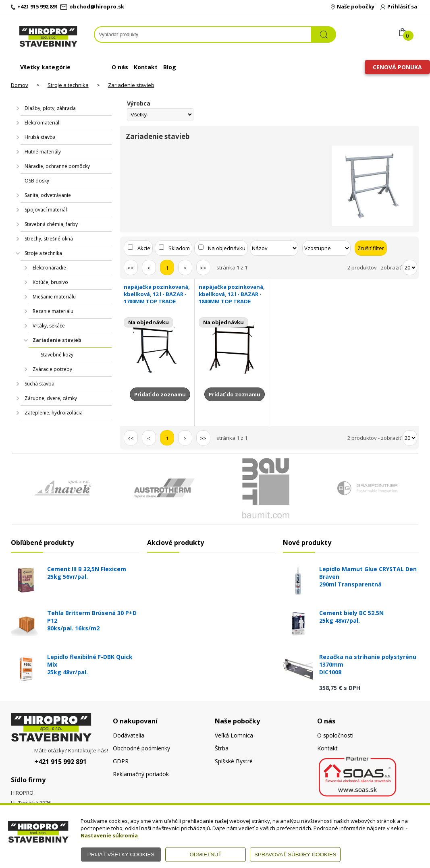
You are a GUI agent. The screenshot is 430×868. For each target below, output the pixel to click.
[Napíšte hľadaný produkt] (203, 34)
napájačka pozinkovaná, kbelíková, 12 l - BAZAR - (157, 294)
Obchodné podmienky (141, 748)
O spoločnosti (335, 735)
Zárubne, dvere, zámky (51, 398)
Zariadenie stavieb (131, 85)
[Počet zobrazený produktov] (410, 267)
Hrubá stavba (40, 137)
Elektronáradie (49, 268)
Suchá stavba (39, 384)
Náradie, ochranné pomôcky (57, 166)
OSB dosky (37, 181)
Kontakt (146, 67)
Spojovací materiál (46, 210)
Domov (20, 85)
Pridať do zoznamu (160, 394)
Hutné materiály (43, 152)
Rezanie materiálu (53, 311)
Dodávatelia (129, 735)
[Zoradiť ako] (326, 248)
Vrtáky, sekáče (49, 326)
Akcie (144, 248)
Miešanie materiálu (54, 297)
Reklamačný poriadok (141, 774)
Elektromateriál (42, 123)
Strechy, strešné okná (49, 239)
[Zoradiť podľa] (274, 248)
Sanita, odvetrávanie (48, 195)
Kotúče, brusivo (50, 282)
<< (131, 268)
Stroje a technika (68, 85)
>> (203, 268)
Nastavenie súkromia (109, 835)
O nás (120, 67)
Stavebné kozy (57, 355)
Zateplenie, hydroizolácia (54, 413)
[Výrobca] (160, 114)
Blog (170, 67)
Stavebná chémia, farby (51, 224)
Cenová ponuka (397, 67)
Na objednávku (227, 248)
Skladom (179, 248)
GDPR (121, 761)
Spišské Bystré (234, 761)
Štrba (222, 748)
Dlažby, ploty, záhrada (50, 108)
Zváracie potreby (52, 369)
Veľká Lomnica (234, 735)
